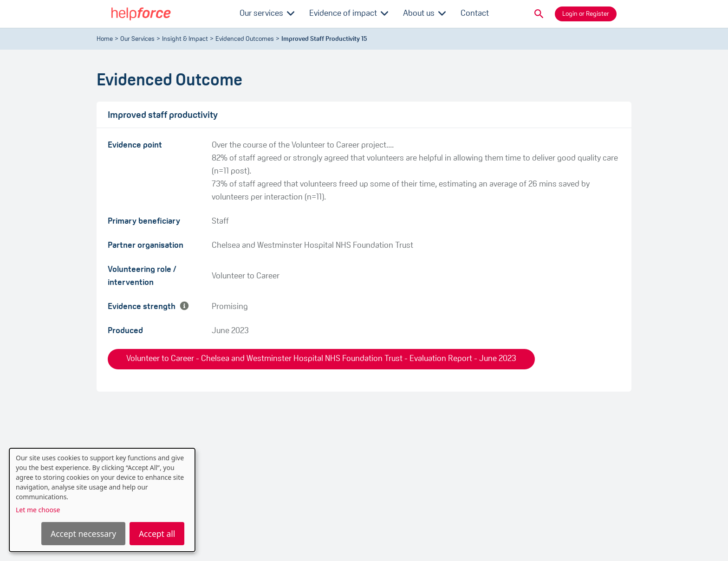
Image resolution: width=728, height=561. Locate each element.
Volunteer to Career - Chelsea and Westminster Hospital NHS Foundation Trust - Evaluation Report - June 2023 (321, 359)
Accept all (157, 534)
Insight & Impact (185, 39)
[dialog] (102, 500)
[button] (539, 14)
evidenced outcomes (245, 39)
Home (105, 39)
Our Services (137, 39)
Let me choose (38, 510)
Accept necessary (83, 534)
